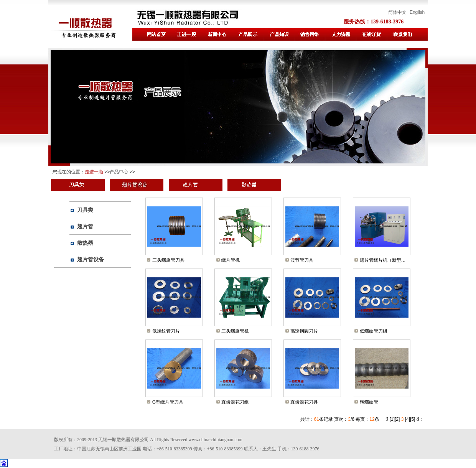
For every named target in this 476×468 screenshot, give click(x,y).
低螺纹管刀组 (374, 331)
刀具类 (85, 210)
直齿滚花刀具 (304, 402)
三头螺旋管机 (235, 331)
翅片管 (85, 226)
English (417, 12)
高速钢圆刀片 (304, 331)
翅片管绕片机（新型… (383, 260)
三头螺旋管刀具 (168, 260)
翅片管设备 (91, 259)
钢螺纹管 (369, 402)
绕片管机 (231, 260)
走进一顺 (94, 172)
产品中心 (119, 172)
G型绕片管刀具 (168, 402)
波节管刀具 (302, 260)
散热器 (85, 243)
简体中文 (397, 12)
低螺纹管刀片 (166, 331)
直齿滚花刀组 (235, 402)
